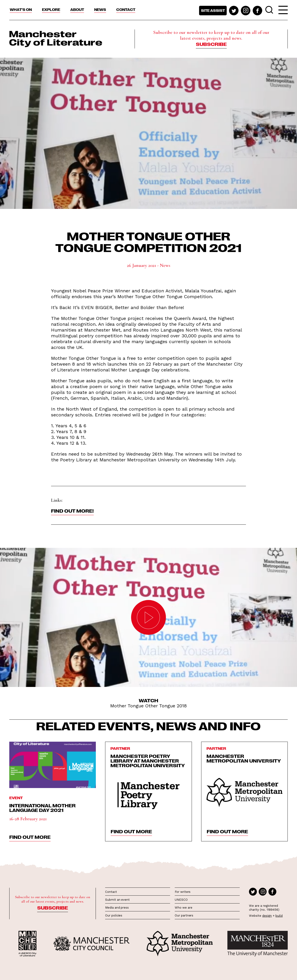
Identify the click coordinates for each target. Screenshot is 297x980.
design (267, 916)
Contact (126, 10)
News (100, 10)
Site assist (213, 10)
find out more (30, 837)
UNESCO (181, 900)
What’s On (21, 10)
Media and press (117, 908)
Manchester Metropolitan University (244, 758)
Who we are (183, 908)
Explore (51, 10)
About (77, 10)
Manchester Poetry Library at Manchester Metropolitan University (148, 760)
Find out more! (72, 511)
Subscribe (211, 44)
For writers (183, 892)
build (279, 916)
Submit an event (117, 900)
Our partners (184, 915)
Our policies (114, 915)
